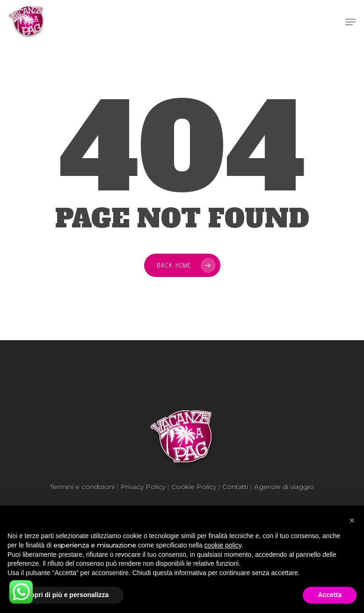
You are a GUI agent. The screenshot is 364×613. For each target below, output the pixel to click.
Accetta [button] (330, 595)
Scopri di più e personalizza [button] (66, 595)
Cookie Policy (194, 487)
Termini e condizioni (82, 487)
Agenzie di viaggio (284, 487)
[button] (352, 520)
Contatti (235, 487)
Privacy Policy (143, 487)
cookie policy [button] (223, 545)
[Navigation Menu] (350, 22)
